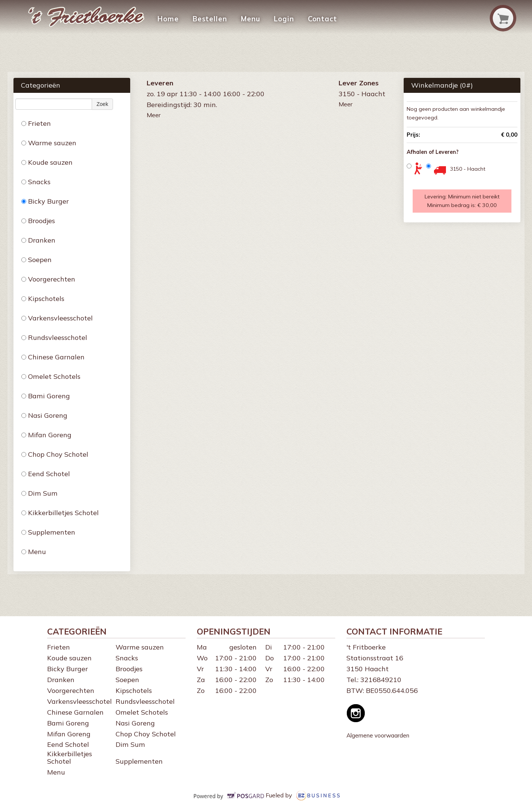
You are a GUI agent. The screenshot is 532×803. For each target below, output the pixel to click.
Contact (319, 19)
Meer (154, 115)
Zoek (102, 104)
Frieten (36, 123)
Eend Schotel (46, 474)
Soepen (36, 260)
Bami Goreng (46, 396)
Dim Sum (39, 493)
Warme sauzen (49, 143)
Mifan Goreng (46, 435)
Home (168, 19)
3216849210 (381, 680)
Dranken (38, 240)
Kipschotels (43, 299)
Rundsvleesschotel (54, 337)
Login (281, 19)
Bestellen (209, 19)
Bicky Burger (45, 201)
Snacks (36, 182)
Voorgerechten (48, 279)
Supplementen (48, 532)
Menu (249, 19)
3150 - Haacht (468, 169)
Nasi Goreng (44, 415)
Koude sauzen (47, 162)
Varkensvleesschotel (57, 318)
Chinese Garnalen (53, 357)
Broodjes (38, 221)
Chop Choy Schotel (55, 454)
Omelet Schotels (51, 376)
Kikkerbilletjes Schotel (60, 513)
